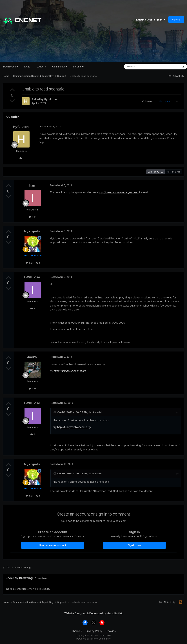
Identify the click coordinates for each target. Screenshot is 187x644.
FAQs (27, 67)
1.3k (33, 388)
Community (60, 67)
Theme (77, 631)
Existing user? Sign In (151, 20)
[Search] (142, 67)
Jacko (32, 357)
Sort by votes (155, 172)
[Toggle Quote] (55, 412)
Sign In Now (134, 545)
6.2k (29, 263)
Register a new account (53, 545)
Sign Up (176, 19)
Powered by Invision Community (93, 639)
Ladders (41, 67)
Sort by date (173, 172)
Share (147, 101)
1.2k (33, 217)
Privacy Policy (94, 631)
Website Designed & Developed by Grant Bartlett (93, 613)
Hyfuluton (50, 99)
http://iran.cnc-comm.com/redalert (119, 192)
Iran (32, 185)
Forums (78, 67)
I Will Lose (32, 277)
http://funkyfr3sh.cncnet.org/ (71, 371)
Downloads (11, 67)
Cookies (111, 631)
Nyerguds (32, 231)
